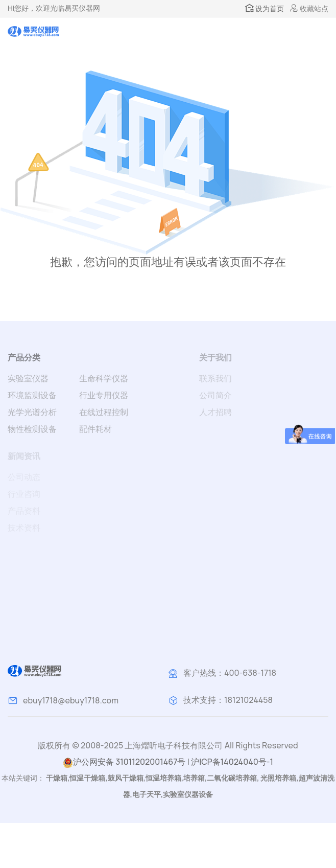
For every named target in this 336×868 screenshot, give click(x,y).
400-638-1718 (250, 673)
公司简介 (215, 395)
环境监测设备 (32, 395)
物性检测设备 (32, 429)
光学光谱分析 (32, 412)
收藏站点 (309, 8)
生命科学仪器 (104, 378)
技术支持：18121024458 (228, 700)
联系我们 (215, 378)
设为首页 (265, 8)
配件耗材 (95, 429)
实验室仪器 (28, 378)
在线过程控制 (104, 412)
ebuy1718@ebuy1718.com (71, 700)
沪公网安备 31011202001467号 (124, 762)
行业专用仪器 (104, 395)
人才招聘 (215, 412)
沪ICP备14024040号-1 (232, 762)
